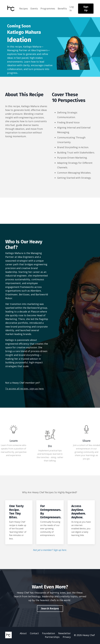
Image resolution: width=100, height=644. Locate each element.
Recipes (24, 9)
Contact (34, 634)
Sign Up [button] (86, 8)
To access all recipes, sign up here (24, 389)
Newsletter (64, 634)
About (23, 634)
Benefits (62, 9)
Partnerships (52, 637)
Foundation (49, 634)
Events (34, 9)
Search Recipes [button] (50, 609)
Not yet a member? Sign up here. (50, 550)
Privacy (67, 637)
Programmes (48, 9)
